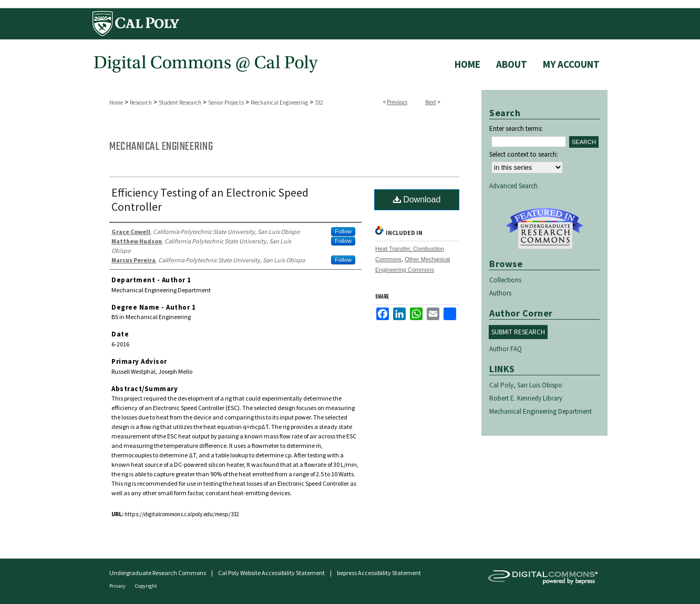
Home (116, 103)
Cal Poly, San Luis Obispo (526, 385)
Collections (505, 280)
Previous (397, 102)
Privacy (118, 586)
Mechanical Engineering (279, 103)
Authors (500, 293)
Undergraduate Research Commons (544, 229)
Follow (343, 231)
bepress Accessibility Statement (379, 573)
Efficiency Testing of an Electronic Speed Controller (210, 199)
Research (141, 103)
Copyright (146, 586)
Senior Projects (226, 103)
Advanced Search (513, 186)
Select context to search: (524, 154)
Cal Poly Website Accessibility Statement (271, 573)
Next (431, 102)
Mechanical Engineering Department (541, 411)
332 (319, 103)
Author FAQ (506, 349)
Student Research (180, 103)
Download (417, 199)
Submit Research (518, 332)
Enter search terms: (516, 129)
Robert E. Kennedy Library (526, 398)
